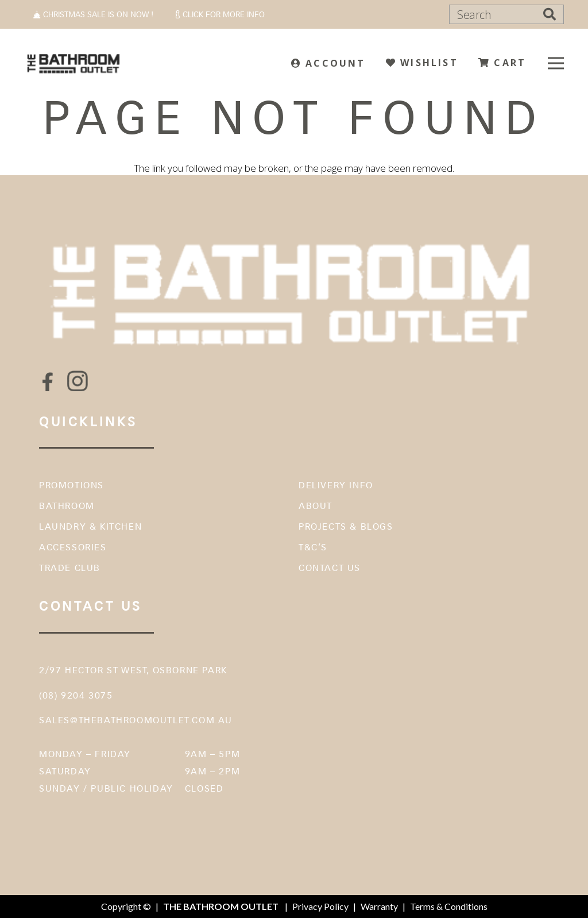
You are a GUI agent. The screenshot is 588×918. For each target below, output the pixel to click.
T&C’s (313, 547)
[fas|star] (48, 381)
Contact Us (330, 568)
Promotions (71, 485)
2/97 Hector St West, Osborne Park (133, 670)
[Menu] (556, 63)
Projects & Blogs (346, 526)
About (316, 506)
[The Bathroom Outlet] (74, 63)
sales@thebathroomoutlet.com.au (136, 720)
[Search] (506, 14)
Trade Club (70, 568)
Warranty (379, 906)
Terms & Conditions (449, 906)
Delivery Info (336, 485)
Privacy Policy (320, 906)
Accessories (73, 547)
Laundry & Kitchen (90, 526)
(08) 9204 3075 (76, 695)
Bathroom (67, 506)
